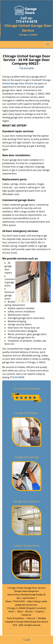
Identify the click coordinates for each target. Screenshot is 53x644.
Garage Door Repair (27, 413)
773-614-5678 (26, 21)
